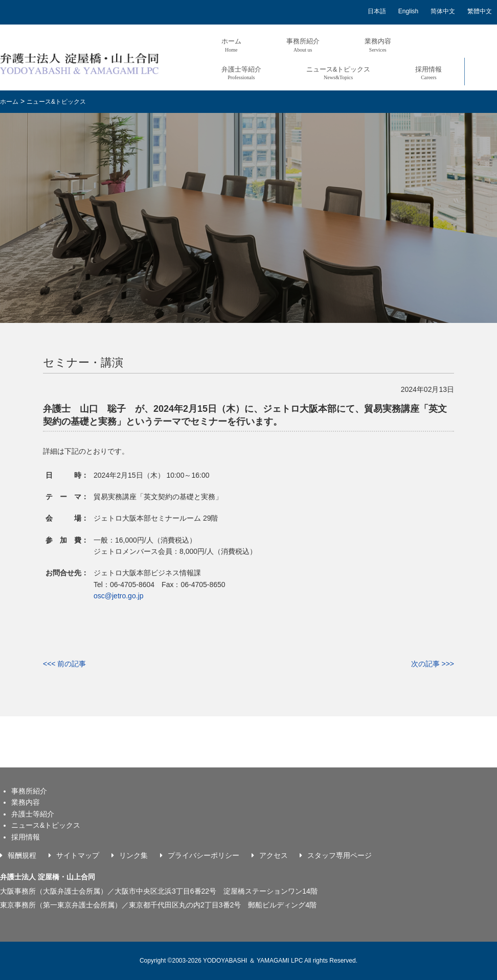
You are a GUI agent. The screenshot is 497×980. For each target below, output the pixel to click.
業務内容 (378, 45)
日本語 (377, 11)
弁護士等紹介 (241, 73)
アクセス (274, 855)
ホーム (231, 45)
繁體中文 (480, 11)
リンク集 (133, 855)
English (408, 11)
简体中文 (443, 11)
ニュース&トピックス (338, 73)
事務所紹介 (303, 45)
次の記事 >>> (433, 664)
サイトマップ (78, 855)
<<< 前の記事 (64, 664)
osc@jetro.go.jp (118, 596)
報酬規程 (22, 855)
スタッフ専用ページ (340, 855)
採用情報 (428, 73)
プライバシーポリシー (204, 855)
